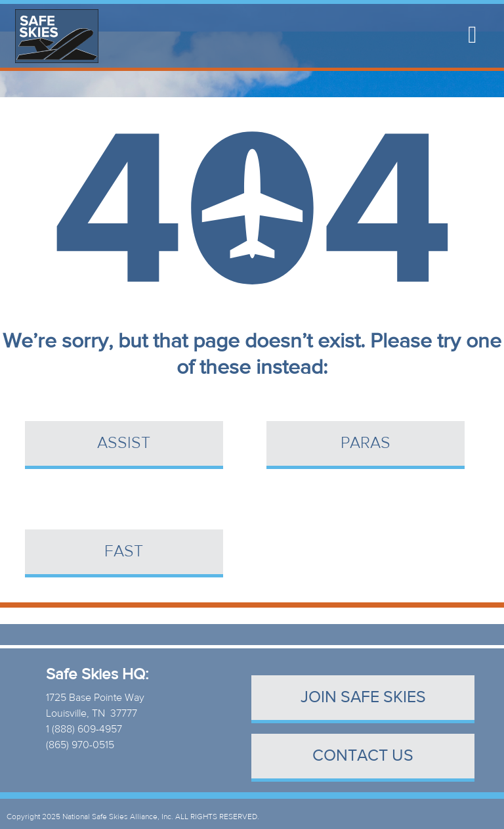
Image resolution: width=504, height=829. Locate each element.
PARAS (366, 443)
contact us (363, 756)
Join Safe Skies (363, 697)
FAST (124, 551)
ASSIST (124, 443)
